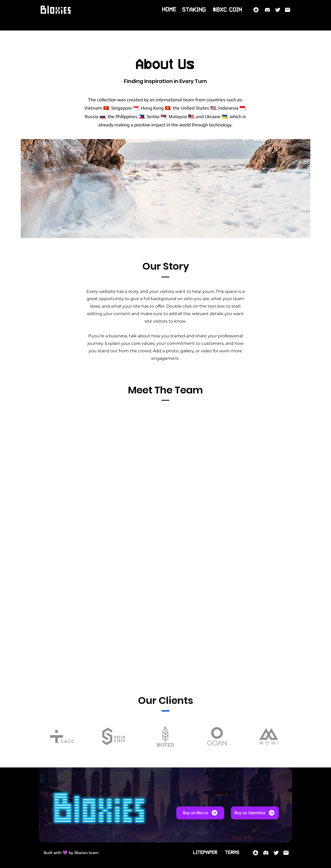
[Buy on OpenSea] (255, 813)
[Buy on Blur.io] (200, 813)
